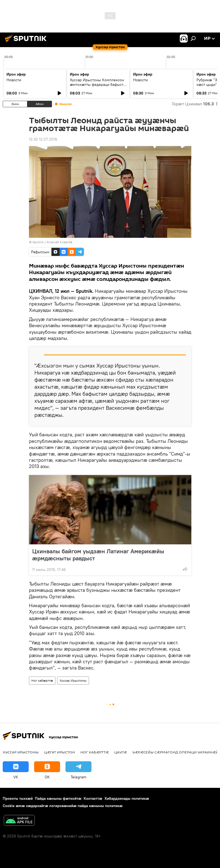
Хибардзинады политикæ (127, 798)
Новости (14, 80)
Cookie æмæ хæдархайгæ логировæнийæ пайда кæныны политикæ (63, 806)
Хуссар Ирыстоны (73, 680)
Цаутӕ (121, 752)
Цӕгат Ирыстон (60, 752)
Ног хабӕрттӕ (42, 680)
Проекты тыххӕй (18, 798)
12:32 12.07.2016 (43, 139)
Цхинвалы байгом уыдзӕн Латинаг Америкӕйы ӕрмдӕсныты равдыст (98, 555)
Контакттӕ (93, 798)
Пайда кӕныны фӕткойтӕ (58, 798)
